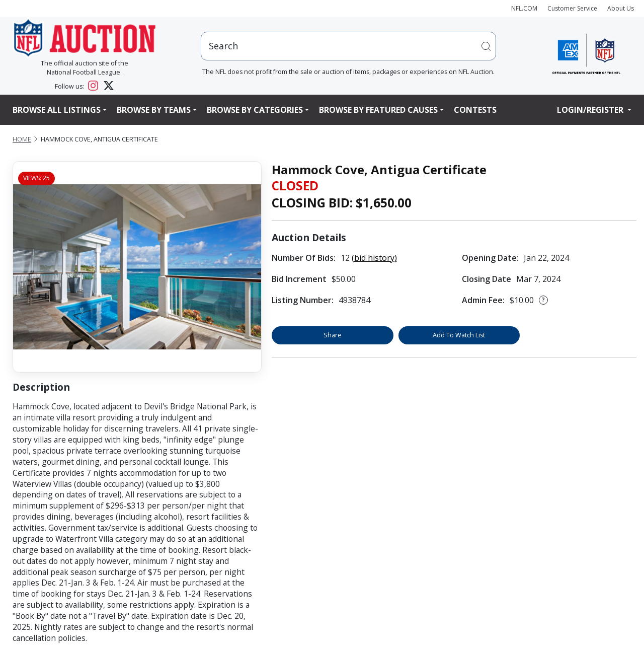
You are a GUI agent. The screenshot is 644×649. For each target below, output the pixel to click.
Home (22, 139)
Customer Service (572, 8)
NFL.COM (524, 8)
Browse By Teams (154, 110)
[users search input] (349, 46)
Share (333, 335)
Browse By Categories (255, 110)
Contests (475, 110)
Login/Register (591, 110)
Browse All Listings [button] (57, 110)
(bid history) (374, 258)
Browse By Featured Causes (378, 110)
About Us (621, 8)
